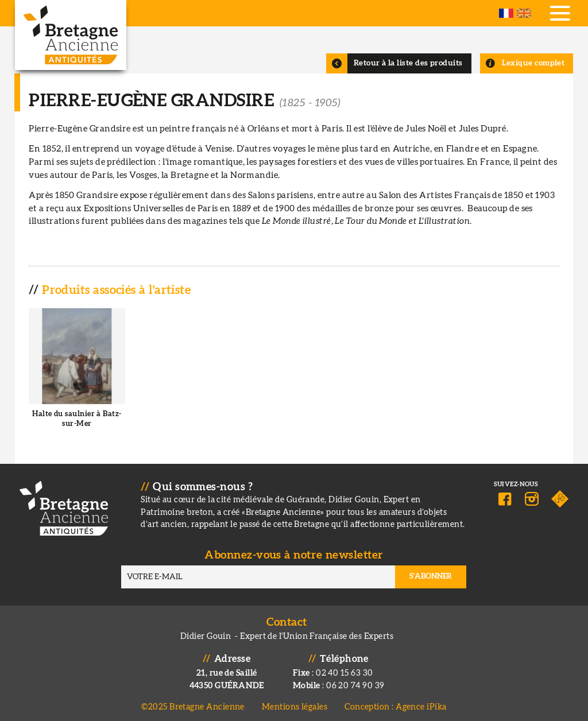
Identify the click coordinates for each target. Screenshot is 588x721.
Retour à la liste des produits (408, 63)
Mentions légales (295, 703)
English (524, 13)
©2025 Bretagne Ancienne (193, 703)
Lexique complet (533, 63)
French (506, 13)
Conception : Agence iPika (395, 703)
